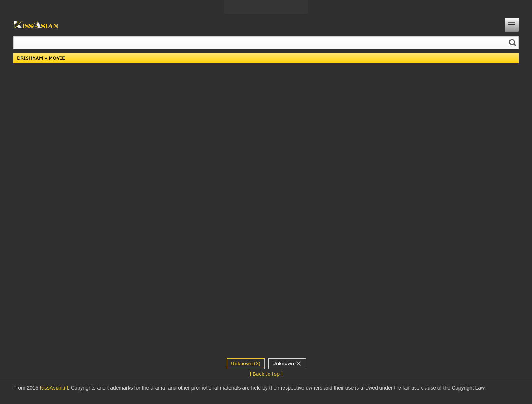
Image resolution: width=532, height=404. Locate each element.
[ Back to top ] (266, 374)
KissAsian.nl (54, 388)
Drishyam (30, 58)
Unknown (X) (246, 364)
